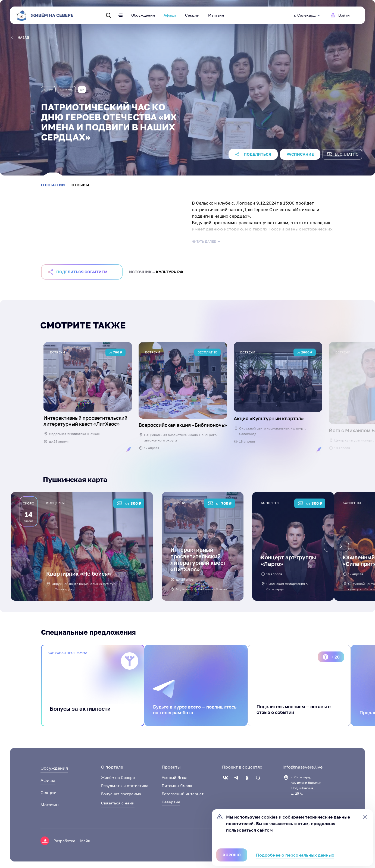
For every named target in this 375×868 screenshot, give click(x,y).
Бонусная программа (121, 794)
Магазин (216, 15)
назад (20, 37)
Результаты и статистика (125, 786)
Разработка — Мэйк (72, 841)
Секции (192, 15)
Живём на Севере (118, 777)
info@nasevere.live (303, 767)
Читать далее (207, 242)
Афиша (170, 15)
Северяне (171, 802)
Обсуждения (143, 15)
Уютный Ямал (174, 777)
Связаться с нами (118, 803)
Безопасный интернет (183, 794)
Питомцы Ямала (177, 786)
